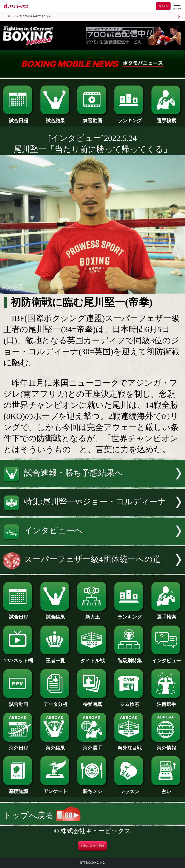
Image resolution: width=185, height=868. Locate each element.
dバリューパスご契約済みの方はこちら (28, 16)
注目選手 (167, 702)
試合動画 (18, 702)
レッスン (129, 789)
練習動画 (92, 118)
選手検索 (167, 118)
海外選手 (92, 745)
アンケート (56, 789)
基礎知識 (18, 789)
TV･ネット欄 (18, 658)
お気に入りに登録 (92, 846)
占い (167, 789)
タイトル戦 (92, 658)
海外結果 (56, 745)
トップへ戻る (42, 816)
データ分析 (56, 702)
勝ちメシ (92, 789)
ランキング (129, 118)
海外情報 (167, 745)
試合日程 (18, 118)
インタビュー (167, 658)
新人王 (92, 615)
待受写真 (92, 702)
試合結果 (56, 118)
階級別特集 (129, 658)
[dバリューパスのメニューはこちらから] (177, 7)
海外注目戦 (129, 745)
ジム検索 (129, 702)
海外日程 (18, 745)
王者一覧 (56, 658)
